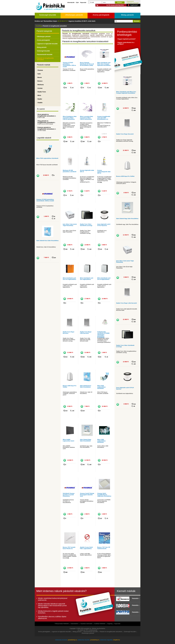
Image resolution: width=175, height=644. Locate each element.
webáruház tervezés (61, 640)
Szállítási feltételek (100, 624)
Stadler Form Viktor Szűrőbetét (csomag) (86, 225)
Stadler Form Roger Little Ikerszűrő (86, 333)
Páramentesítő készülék (45, 55)
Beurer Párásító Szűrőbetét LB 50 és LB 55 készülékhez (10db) (87, 64)
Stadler (40, 99)
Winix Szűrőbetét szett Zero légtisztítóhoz (87, 279)
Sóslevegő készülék (48, 15)
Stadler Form (42, 92)
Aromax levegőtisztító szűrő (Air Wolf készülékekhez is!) (104, 118)
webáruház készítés (84, 640)
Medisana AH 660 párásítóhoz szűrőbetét (70, 171)
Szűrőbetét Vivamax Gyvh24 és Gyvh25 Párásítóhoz (69, 495)
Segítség (110, 624)
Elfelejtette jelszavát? (133, 3)
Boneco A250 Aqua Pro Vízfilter (125, 176)
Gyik (77, 2)
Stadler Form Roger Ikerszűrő (125, 134)
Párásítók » (136, 598)
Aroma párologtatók (101, 15)
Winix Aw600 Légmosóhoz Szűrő (69, 440)
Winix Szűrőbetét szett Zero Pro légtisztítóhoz (70, 279)
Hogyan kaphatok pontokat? (127, 39)
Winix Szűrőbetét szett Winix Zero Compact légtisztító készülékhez (104, 64)
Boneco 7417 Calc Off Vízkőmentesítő (104, 548)
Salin (39, 74)
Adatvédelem (75, 624)
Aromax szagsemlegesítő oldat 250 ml (104, 172)
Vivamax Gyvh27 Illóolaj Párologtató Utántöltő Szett (87, 495)
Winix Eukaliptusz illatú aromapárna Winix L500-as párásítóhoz (70, 118)
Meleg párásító (127, 15)
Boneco (40, 81)
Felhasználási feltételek (62, 624)
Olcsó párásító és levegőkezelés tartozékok (46, 115)
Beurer (40, 77)
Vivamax (40, 70)
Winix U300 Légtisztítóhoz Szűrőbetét (101, 441)
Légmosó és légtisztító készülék (47, 44)
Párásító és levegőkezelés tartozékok (111, 632)
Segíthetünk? (134, 5)
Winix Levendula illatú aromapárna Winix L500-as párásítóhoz (86, 118)
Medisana (41, 85)
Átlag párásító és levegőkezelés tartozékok (46, 122)
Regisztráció (130, 1)
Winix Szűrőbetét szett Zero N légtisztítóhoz (104, 279)
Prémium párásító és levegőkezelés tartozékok (46, 128)
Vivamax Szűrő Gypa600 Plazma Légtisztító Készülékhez (104, 495)
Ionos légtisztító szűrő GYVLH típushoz (104, 225)
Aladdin (40, 103)
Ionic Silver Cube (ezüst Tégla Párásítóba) (70, 225)
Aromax (40, 88)
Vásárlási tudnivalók (86, 624)
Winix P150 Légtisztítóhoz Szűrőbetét (47, 158)
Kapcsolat (83, 2)
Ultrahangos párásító (74, 15)
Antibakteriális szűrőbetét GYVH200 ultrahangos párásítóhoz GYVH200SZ (103, 335)
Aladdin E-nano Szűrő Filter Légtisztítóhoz (86, 548)
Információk (71, 2)
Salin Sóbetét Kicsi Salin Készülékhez (47, 241)
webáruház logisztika (106, 640)
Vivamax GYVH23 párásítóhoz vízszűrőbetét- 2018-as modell (45, 200)
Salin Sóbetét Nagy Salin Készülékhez (86, 440)
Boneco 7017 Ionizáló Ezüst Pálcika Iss (69, 548)
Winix (39, 95)
